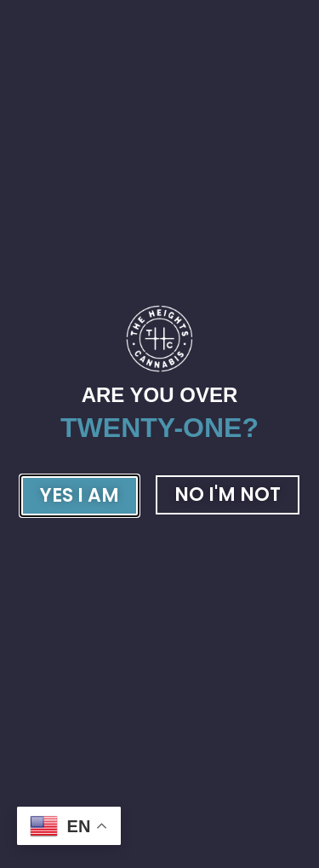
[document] (159, 434)
